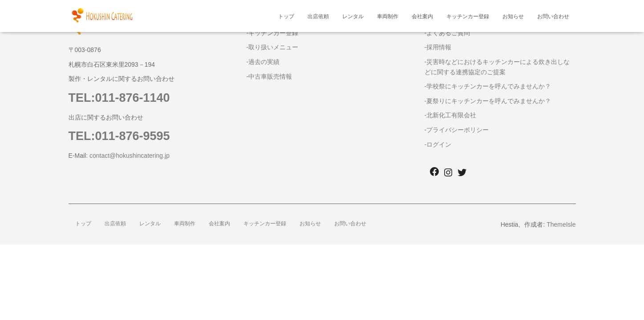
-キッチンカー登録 (273, 33)
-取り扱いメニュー (273, 47)
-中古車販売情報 (269, 76)
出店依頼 (318, 16)
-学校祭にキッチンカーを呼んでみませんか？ (488, 86)
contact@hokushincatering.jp (130, 156)
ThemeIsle (561, 224)
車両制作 (388, 16)
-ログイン (438, 144)
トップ (286, 16)
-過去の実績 (263, 62)
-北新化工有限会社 (451, 115)
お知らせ (513, 16)
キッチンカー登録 (468, 16)
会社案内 (422, 16)
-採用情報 (438, 47)
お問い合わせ (553, 16)
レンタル (353, 16)
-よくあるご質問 (448, 33)
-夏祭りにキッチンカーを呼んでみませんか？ (488, 101)
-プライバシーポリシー (457, 130)
